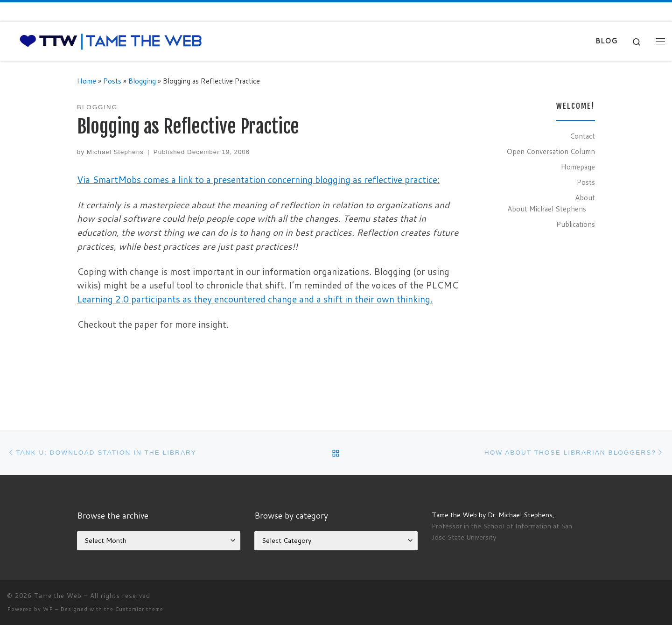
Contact (582, 136)
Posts (112, 81)
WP (48, 609)
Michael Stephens (115, 152)
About (585, 197)
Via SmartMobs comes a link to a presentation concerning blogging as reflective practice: (258, 179)
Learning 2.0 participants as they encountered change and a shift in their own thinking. (255, 299)
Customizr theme (139, 609)
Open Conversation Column (551, 151)
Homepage (578, 167)
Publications (576, 224)
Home (87, 81)
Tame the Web (58, 596)
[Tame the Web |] (111, 40)
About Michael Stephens (547, 209)
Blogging (142, 81)
